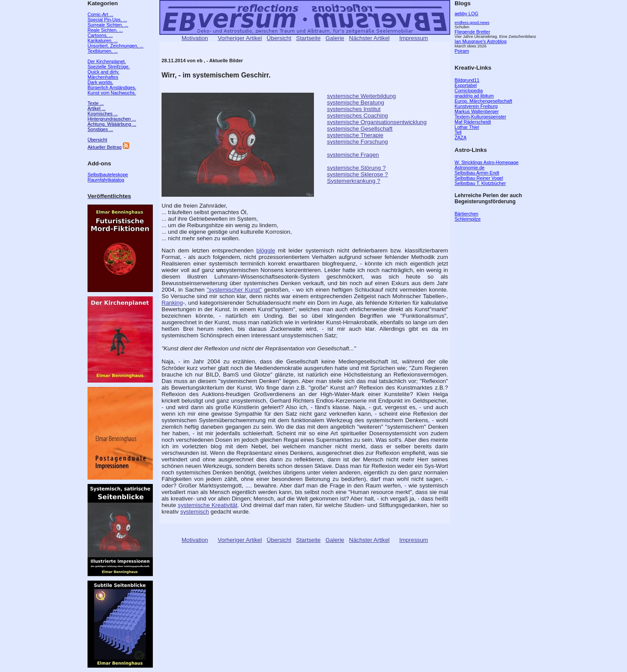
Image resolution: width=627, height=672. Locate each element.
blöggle (266, 250)
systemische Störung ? (356, 168)
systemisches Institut (354, 109)
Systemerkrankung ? (354, 181)
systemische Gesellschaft (360, 129)
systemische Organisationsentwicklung (377, 122)
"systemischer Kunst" (234, 290)
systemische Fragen (353, 155)
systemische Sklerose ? (357, 174)
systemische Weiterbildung (361, 96)
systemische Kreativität (208, 505)
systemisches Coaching (357, 116)
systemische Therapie (355, 135)
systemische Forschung (357, 142)
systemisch (195, 512)
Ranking (172, 303)
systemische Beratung (356, 102)
